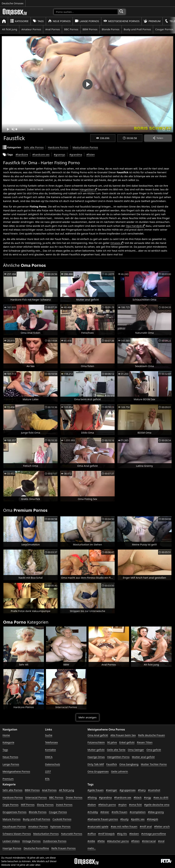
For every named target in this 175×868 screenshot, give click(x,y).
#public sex (138, 819)
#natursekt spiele (98, 826)
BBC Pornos (71, 29)
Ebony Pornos (45, 805)
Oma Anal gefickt (98, 735)
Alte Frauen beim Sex (123, 735)
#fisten (90, 154)
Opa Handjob (134, 226)
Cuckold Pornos (62, 819)
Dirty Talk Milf (96, 764)
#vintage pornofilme (154, 834)
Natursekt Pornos (72, 834)
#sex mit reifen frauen (124, 826)
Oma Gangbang (129, 764)
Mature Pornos (12, 819)
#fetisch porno (107, 805)
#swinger (112, 790)
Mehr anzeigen (87, 717)
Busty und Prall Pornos (137, 29)
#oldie (91, 841)
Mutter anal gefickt (143, 757)
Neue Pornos (59, 21)
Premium (152, 21)
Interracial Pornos (36, 797)
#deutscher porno (118, 841)
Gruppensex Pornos (15, 812)
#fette (101, 841)
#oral (161, 841)
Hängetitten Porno (118, 757)
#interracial (149, 841)
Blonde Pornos (110, 29)
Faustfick (112, 764)
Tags (38, 21)
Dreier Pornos (74, 797)
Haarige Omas (96, 757)
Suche (49, 735)
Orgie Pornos (11, 805)
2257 (48, 771)
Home (6, 735)
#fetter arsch (162, 826)
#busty (124, 819)
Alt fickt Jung (10, 29)
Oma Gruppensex (98, 771)
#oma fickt (135, 805)
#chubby (93, 812)
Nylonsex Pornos (60, 826)
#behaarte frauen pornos (103, 819)
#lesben (134, 834)
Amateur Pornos (31, 29)
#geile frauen (96, 790)
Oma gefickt (154, 750)
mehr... (92, 848)
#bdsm (92, 805)
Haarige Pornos (12, 848)
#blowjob (153, 819)
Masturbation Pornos (85, 147)
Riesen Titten (145, 742)
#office (92, 834)
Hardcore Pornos (58, 147)
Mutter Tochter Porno (154, 764)
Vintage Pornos (31, 841)
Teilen (158, 138)
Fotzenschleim (96, 742)
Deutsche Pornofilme (36, 848)
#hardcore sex (41, 154)
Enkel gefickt (127, 742)
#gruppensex (127, 790)
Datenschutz (53, 764)
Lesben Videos (11, 841)
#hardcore (22, 154)
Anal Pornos (53, 29)
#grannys (60, 154)
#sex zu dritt (161, 797)
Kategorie (19, 21)
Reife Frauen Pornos (63, 848)
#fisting (92, 797)
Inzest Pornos (64, 805)
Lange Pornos (87, 21)
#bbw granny (156, 812)
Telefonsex (52, 742)
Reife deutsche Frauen (152, 735)
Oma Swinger (136, 750)
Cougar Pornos (58, 812)
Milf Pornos (28, 805)
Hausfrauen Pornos (14, 826)
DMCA (49, 757)
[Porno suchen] (86, 12)
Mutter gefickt (96, 750)
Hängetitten (87, 189)
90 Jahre (112, 742)
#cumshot (154, 790)
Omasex (115, 243)
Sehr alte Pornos (34, 147)
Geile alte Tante (116, 750)
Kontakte (51, 750)
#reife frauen (119, 812)
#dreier (105, 812)
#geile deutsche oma (157, 805)
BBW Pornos (90, 29)
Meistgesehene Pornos (122, 21)
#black (138, 797)
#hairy (142, 790)
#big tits (122, 834)
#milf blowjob (106, 834)
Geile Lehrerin (120, 771)
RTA (47, 779)
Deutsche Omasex (13, 3)
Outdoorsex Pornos (55, 841)
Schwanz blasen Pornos (17, 834)
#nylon (122, 805)
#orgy (147, 797)
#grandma (76, 154)
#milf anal (146, 826)
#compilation (138, 812)
